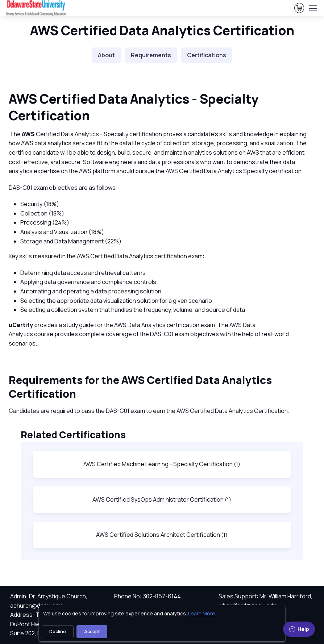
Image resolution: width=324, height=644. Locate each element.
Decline (58, 632)
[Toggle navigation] (313, 8)
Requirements (151, 55)
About (106, 55)
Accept (92, 632)
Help (299, 629)
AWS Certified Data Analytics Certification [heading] (162, 30)
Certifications (207, 55)
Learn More (202, 613)
